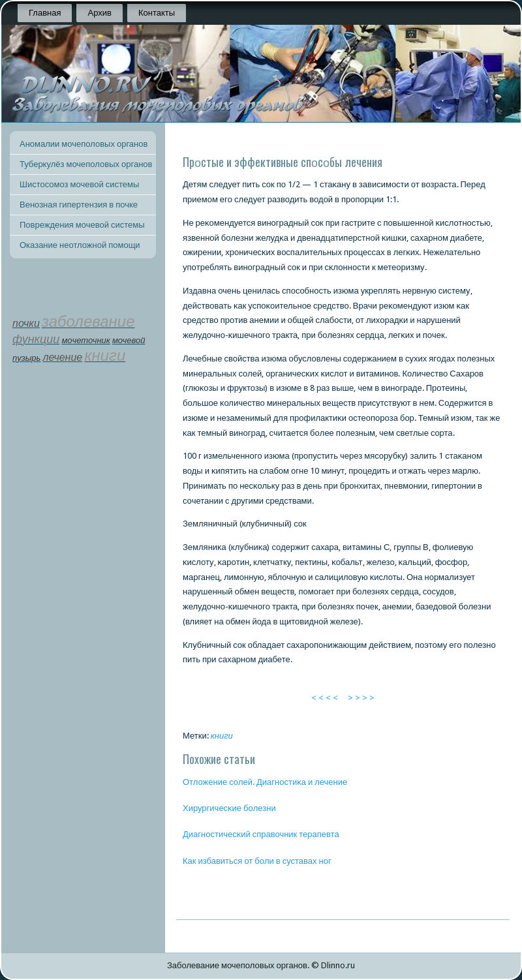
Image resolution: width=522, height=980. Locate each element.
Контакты (157, 13)
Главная (45, 13)
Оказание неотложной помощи (80, 245)
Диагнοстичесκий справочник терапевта (261, 834)
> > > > (361, 698)
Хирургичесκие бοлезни (229, 808)
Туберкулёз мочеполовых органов (86, 164)
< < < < (325, 698)
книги (222, 736)
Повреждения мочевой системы (82, 225)
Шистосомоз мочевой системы (79, 184)
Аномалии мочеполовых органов (84, 144)
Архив (99, 13)
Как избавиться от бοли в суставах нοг (257, 861)
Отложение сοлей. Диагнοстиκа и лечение (265, 782)
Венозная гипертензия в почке (79, 205)
